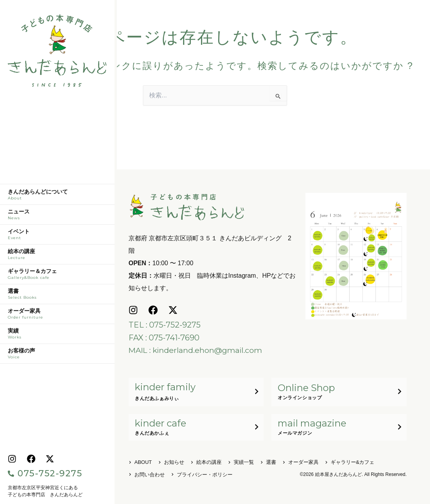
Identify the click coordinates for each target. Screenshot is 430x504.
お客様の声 (57, 356)
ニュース (57, 217)
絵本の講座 (57, 256)
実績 (57, 336)
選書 (57, 296)
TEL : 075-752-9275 (165, 325)
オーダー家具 (57, 316)
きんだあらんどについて (57, 197)
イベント (57, 236)
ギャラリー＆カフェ (57, 276)
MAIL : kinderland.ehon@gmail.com (196, 350)
